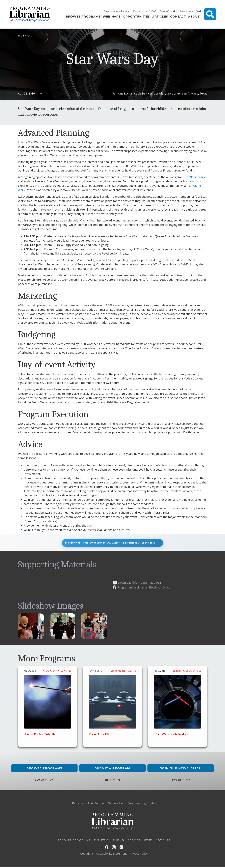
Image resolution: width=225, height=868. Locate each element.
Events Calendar (168, 11)
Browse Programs (44, 770)
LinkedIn (121, 849)
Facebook (107, 849)
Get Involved (116, 805)
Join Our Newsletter (181, 770)
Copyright (87, 855)
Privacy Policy (139, 855)
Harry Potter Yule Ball (41, 735)
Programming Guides (191, 11)
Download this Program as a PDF (140, 584)
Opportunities (140, 842)
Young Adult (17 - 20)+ (54, 672)
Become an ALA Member (117, 11)
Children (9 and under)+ (185, 672)
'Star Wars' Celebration (172, 735)
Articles (163, 842)
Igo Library (25, 35)
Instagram (114, 849)
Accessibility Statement (111, 855)
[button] (31, 639)
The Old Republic (194, 177)
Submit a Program (113, 770)
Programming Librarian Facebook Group (144, 589)
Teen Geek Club (100, 735)
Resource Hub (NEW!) (145, 11)
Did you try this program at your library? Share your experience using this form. (110, 543)
